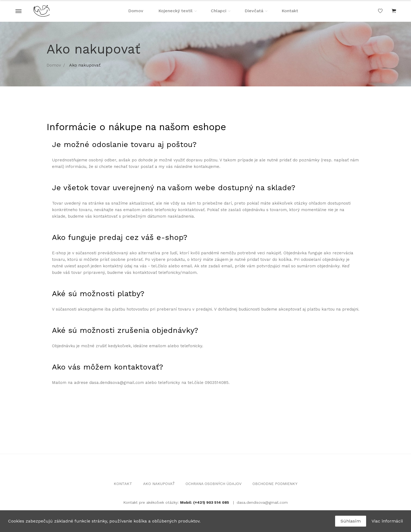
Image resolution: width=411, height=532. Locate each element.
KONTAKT (123, 484)
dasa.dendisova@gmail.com (262, 502)
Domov (136, 11)
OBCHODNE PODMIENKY (275, 484)
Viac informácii (387, 521)
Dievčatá (254, 11)
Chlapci (219, 11)
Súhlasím (351, 521)
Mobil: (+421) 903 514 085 (205, 502)
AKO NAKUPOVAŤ (159, 484)
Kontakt (290, 11)
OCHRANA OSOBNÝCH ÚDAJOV (214, 484)
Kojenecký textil (175, 11)
